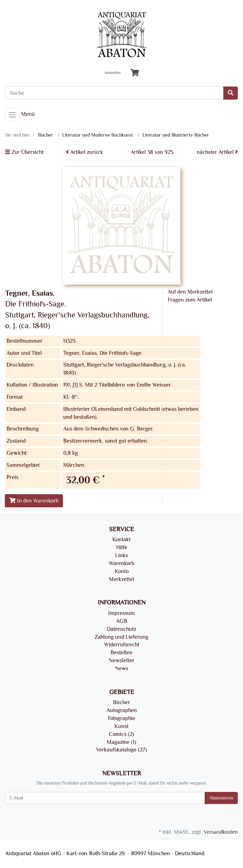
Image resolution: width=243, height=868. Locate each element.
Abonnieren (221, 798)
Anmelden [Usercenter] (113, 73)
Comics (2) (121, 734)
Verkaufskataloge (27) (121, 750)
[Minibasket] (135, 73)
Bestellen (121, 653)
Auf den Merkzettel (190, 292)
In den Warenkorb (34, 501)
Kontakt (121, 539)
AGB (122, 621)
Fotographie (121, 718)
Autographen (122, 710)
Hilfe (122, 547)
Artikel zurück (85, 152)
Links (121, 555)
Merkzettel (121, 579)
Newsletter (122, 661)
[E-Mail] (105, 798)
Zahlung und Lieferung (121, 637)
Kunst (121, 726)
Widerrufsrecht (122, 645)
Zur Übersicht (24, 152)
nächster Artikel (217, 152)
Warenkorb (121, 563)
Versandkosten (221, 832)
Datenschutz (121, 629)
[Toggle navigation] (12, 115)
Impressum (121, 613)
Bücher (121, 702)
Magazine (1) (121, 742)
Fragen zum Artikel (190, 300)
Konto (122, 571)
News (122, 668)
